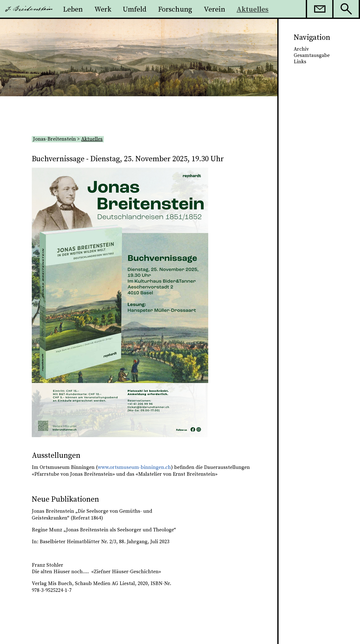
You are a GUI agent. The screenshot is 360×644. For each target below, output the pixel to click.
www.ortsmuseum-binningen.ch (134, 468)
